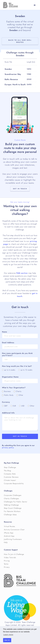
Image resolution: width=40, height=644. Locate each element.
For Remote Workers (12, 511)
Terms (6, 564)
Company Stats (10, 474)
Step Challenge (10, 467)
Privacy (7, 567)
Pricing (7, 561)
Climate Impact (10, 480)
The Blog (7, 471)
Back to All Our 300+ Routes (20, 41)
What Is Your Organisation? (14, 388)
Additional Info (8, 413)
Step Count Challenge (13, 508)
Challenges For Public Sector (16, 502)
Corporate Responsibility (14, 484)
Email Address (8, 343)
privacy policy (8, 448)
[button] (35, 5)
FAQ (6, 543)
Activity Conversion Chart (14, 530)
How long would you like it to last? (17, 366)
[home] (10, 5)
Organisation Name (10, 377)
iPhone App (9, 533)
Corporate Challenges (13, 495)
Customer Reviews (11, 477)
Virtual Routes (9, 526)
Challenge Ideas (10, 515)
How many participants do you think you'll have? (17, 354)
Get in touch (20, 189)
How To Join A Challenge (14, 554)
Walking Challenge (11, 505)
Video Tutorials (10, 558)
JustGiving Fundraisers (13, 539)
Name (5, 332)
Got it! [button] (7, 640)
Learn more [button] (8, 635)
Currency (6, 402)
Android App (9, 536)
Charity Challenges (11, 499)
